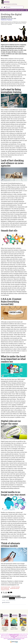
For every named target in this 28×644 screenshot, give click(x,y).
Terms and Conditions (11, 639)
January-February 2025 (5, 629)
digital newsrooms (5, 589)
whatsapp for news (16, 587)
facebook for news (5, 590)
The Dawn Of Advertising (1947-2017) (12, 10)
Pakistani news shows (6, 587)
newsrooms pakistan (15, 589)
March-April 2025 (14, 628)
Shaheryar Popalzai (6, 20)
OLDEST (12, 598)
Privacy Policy (18, 639)
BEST (24, 598)
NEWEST (18, 598)
